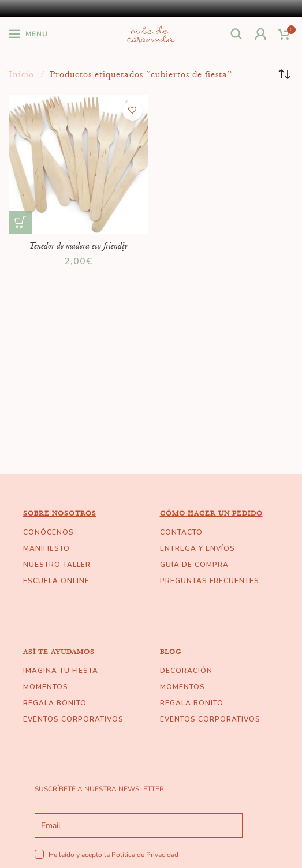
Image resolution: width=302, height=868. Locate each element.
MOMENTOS (46, 687)
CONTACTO (181, 532)
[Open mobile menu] (28, 34)
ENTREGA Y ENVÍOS (197, 548)
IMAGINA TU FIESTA (61, 671)
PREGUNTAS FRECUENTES (210, 581)
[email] (139, 826)
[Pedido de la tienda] (285, 74)
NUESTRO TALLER (57, 565)
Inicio (23, 74)
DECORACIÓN (186, 671)
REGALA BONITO (55, 703)
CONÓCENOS (49, 532)
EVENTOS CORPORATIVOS (73, 719)
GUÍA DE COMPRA (194, 565)
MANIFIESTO (46, 548)
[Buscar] (237, 34)
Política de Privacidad (145, 855)
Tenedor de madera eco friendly (78, 246)
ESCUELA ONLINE (56, 581)
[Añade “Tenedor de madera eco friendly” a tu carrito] (20, 222)
